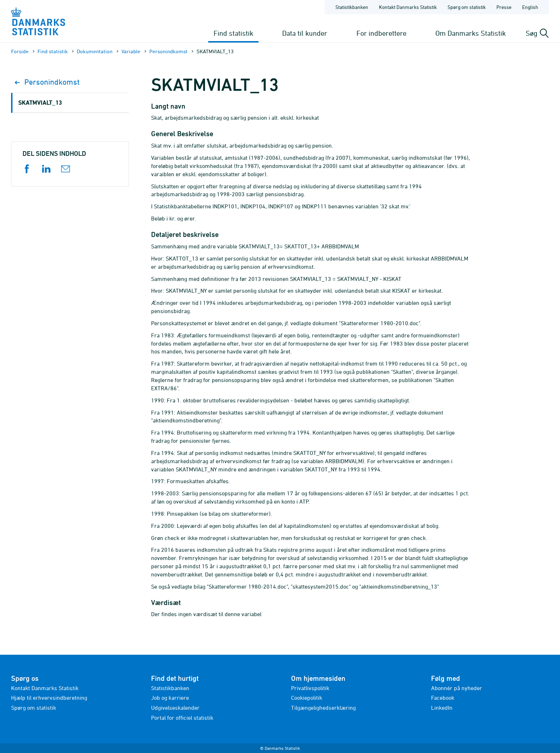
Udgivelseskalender (175, 708)
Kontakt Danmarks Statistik (45, 688)
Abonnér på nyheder (457, 688)
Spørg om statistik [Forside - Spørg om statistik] (467, 7)
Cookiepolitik (307, 698)
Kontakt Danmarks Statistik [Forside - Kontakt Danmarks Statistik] (408, 7)
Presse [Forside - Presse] (504, 7)
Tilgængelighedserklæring (323, 708)
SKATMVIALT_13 (40, 102)
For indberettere (381, 33)
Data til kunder (305, 33)
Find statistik (233, 33)
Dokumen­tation (95, 51)
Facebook (443, 698)
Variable (131, 51)
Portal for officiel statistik (182, 718)
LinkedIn (442, 708)
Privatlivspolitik (310, 688)
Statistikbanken (352, 7)
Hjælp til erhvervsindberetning (49, 698)
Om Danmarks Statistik (471, 33)
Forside (20, 51)
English (530, 7)
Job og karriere (170, 698)
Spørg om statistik (34, 708)
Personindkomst (168, 51)
